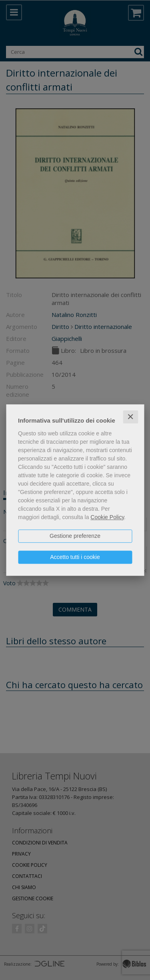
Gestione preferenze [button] (75, 536)
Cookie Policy (107, 517)
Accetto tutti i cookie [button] (75, 557)
